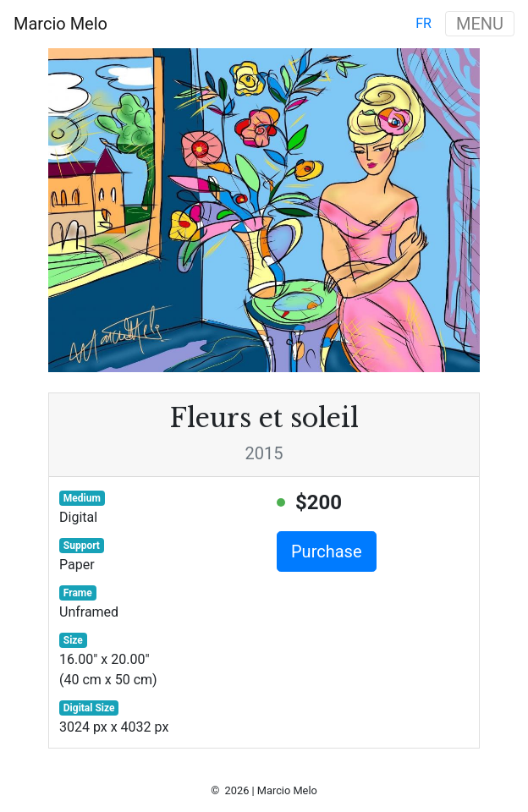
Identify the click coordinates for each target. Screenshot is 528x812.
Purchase (327, 551)
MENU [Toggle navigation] (480, 24)
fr (423, 23)
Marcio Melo (60, 24)
